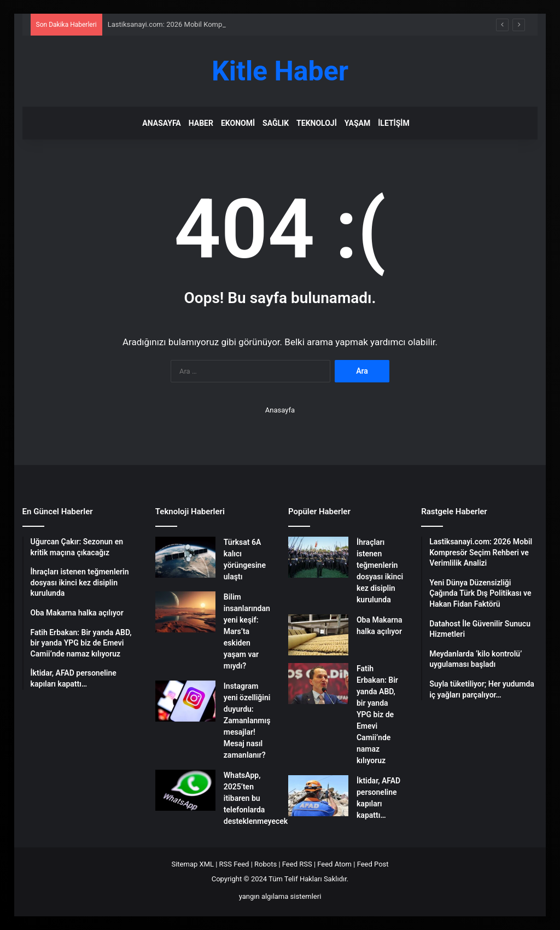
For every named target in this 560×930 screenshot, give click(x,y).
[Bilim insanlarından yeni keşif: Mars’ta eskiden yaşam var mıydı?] (185, 612)
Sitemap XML (192, 864)
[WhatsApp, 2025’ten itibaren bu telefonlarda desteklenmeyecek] (185, 790)
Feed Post (373, 864)
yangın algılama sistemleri (280, 896)
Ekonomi (238, 123)
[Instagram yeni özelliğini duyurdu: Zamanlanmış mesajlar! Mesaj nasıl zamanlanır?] (185, 701)
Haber (201, 123)
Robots (266, 864)
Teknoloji (317, 123)
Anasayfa (161, 123)
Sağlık (276, 123)
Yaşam (357, 123)
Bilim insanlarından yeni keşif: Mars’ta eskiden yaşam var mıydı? (247, 631)
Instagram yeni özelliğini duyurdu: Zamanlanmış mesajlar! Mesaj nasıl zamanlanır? (247, 720)
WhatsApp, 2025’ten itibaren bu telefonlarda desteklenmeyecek (256, 798)
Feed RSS (297, 864)
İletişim (393, 123)
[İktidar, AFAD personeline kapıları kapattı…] (318, 796)
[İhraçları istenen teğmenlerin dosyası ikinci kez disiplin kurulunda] (318, 557)
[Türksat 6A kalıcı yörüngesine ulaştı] (185, 557)
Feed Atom (334, 864)
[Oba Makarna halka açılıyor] (318, 635)
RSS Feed (234, 864)
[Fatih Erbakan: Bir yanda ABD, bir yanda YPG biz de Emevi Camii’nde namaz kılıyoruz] (318, 684)
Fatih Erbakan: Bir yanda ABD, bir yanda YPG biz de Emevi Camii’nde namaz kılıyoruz (377, 714)
